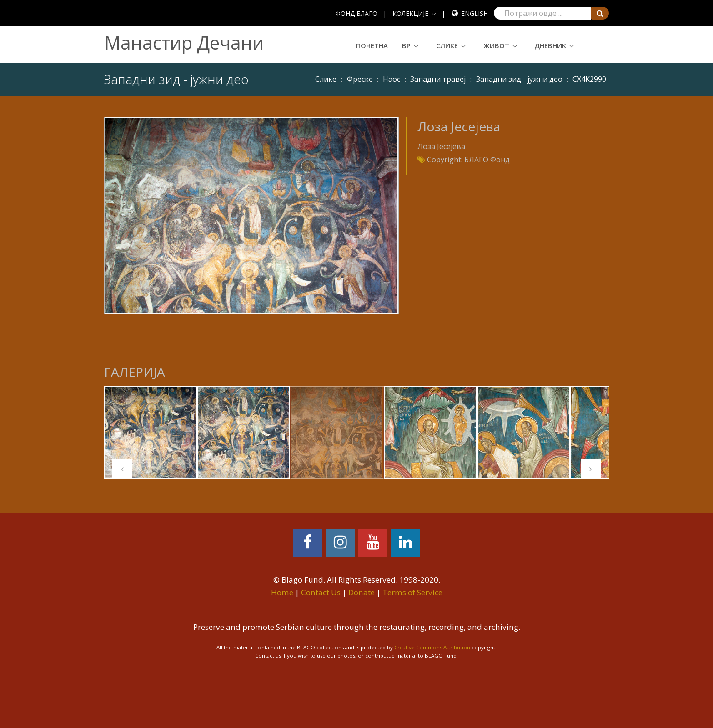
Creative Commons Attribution (432, 647)
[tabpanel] (151, 433)
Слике (447, 45)
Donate (362, 592)
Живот (496, 45)
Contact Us (321, 592)
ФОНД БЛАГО (356, 13)
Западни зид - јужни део (519, 79)
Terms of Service (412, 592)
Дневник (550, 45)
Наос (392, 79)
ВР (406, 45)
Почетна (372, 45)
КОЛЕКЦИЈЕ (410, 13)
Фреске (360, 79)
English (474, 13)
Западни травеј (438, 79)
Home (282, 592)
